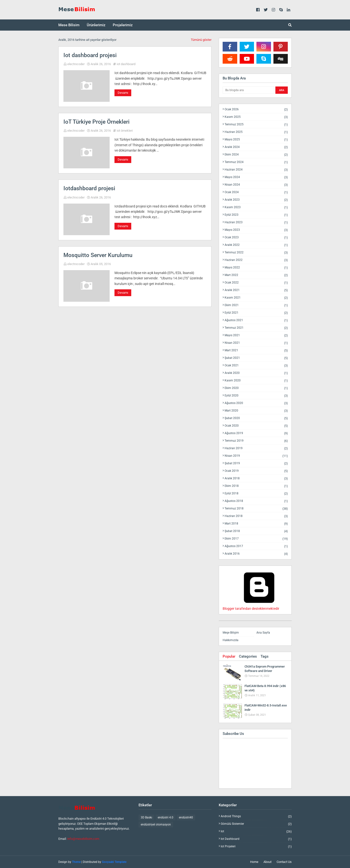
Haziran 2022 (256, 260)
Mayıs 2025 (256, 140)
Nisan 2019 (256, 456)
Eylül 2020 (256, 396)
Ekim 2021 (256, 305)
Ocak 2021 (256, 365)
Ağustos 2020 (256, 403)
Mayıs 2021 (256, 335)
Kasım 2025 (256, 117)
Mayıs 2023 (256, 230)
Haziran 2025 (256, 132)
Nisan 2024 (256, 185)
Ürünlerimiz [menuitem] (96, 25)
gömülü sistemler (256, 824)
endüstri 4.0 (166, 817)
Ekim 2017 (256, 539)
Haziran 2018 (256, 516)
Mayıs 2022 (256, 268)
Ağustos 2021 (256, 320)
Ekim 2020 (256, 388)
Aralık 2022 (256, 245)
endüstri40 (186, 817)
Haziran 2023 (256, 222)
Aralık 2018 (256, 478)
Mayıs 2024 (256, 177)
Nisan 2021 (256, 343)
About (267, 862)
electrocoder (76, 64)
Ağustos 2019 (256, 433)
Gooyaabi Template (114, 862)
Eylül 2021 (256, 313)
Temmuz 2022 (256, 253)
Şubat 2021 (256, 358)
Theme (76, 862)
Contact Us (284, 862)
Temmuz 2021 (256, 328)
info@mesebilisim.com (83, 839)
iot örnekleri (125, 131)
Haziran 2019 (256, 448)
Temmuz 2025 (256, 125)
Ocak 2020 (256, 426)
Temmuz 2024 (256, 162)
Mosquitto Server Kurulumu (98, 255)
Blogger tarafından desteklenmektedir (259, 607)
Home (254, 862)
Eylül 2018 (256, 494)
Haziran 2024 (256, 170)
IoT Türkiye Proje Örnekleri (96, 122)
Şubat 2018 (256, 531)
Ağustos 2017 (256, 546)
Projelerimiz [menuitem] (123, 25)
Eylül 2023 (256, 215)
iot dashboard (126, 64)
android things (256, 816)
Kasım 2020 (256, 381)
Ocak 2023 (256, 237)
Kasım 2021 (256, 298)
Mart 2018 (256, 524)
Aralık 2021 (256, 290)
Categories (248, 656)
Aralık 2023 (256, 200)
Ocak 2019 (256, 471)
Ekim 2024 (256, 155)
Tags (265, 656)
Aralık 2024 (256, 147)
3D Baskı (146, 817)
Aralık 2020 (256, 373)
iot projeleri (256, 846)
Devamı (123, 93)
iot (256, 831)
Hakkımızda (231, 640)
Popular (229, 656)
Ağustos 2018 (256, 501)
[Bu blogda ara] (248, 90)
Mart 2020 (256, 411)
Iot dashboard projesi (90, 55)
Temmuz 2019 (256, 441)
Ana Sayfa (263, 633)
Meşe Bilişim (231, 633)
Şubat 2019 (256, 463)
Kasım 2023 (256, 207)
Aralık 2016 (256, 554)
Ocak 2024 (256, 192)
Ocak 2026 (256, 109)
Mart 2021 (256, 350)
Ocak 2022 (256, 283)
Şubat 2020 (256, 418)
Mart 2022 (256, 275)
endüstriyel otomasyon (156, 825)
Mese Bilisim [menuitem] (69, 25)
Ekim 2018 (256, 486)
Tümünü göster (201, 40)
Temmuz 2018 (256, 509)
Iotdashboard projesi (89, 188)
